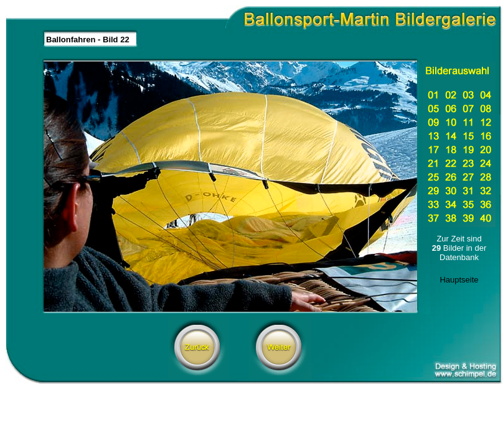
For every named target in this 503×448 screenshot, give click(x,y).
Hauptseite (459, 280)
